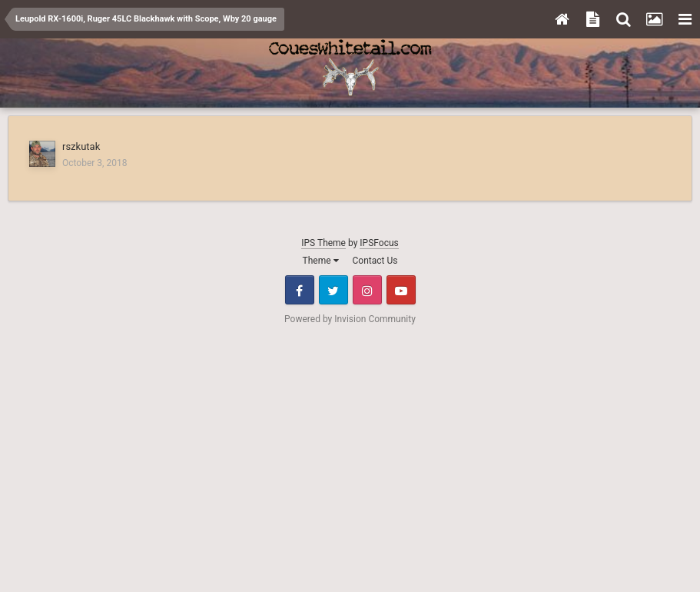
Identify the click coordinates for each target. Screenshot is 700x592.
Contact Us (375, 261)
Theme (321, 261)
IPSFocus (379, 243)
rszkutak (81, 146)
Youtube (401, 290)
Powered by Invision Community (350, 319)
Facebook (300, 290)
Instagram (367, 290)
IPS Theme (323, 243)
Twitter (333, 290)
